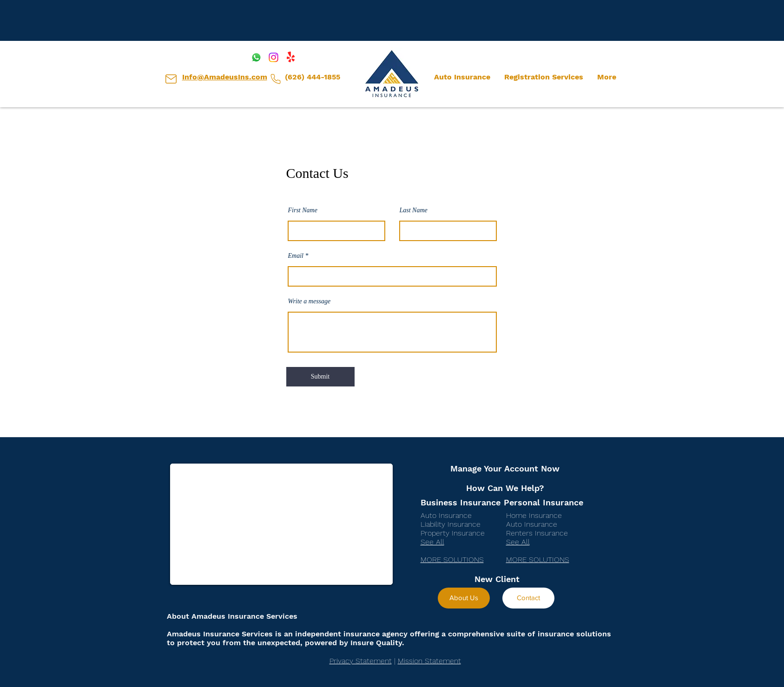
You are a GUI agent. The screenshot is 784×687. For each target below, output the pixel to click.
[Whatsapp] (256, 57)
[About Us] (464, 598)
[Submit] (320, 377)
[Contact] (528, 598)
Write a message (310, 301)
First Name (303, 210)
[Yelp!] (291, 57)
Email (296, 256)
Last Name (414, 210)
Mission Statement (429, 661)
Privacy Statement (361, 661)
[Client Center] (171, 79)
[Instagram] (273, 57)
